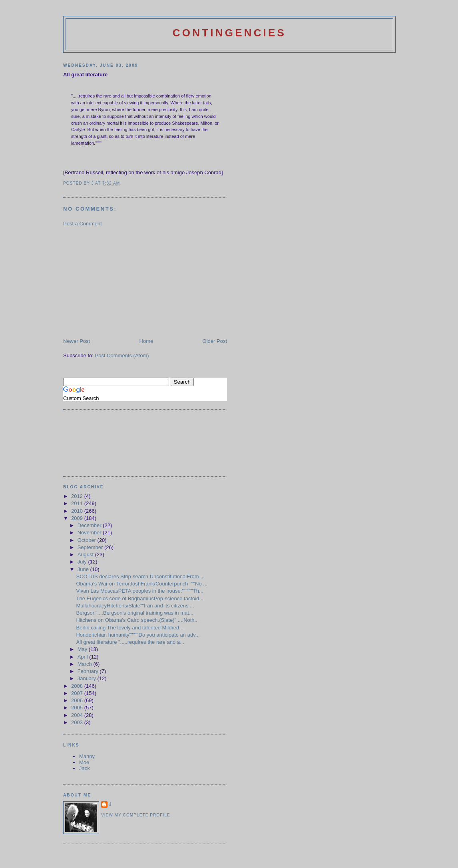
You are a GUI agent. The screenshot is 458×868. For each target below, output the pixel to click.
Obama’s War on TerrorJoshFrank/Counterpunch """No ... (142, 584)
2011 (78, 503)
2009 (78, 518)
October (88, 540)
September (91, 547)
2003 (78, 722)
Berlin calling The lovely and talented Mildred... (130, 628)
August (86, 554)
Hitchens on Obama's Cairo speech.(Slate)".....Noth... (137, 620)
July (83, 562)
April (84, 657)
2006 (78, 700)
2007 (78, 693)
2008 (78, 686)
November (90, 533)
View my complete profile (136, 815)
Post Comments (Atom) (122, 355)
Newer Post (77, 341)
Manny (87, 756)
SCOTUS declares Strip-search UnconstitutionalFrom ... (140, 576)
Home (146, 341)
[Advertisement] (123, 282)
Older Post (215, 341)
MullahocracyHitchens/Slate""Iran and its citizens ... (135, 606)
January (88, 678)
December (90, 525)
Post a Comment (83, 224)
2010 (78, 511)
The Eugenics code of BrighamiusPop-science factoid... (140, 598)
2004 (78, 715)
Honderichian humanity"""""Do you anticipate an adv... (138, 635)
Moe (84, 762)
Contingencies (229, 33)
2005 (78, 708)
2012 (78, 496)
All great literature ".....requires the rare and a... (130, 642)
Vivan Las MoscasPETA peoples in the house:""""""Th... (139, 591)
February (89, 671)
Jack (85, 768)
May (83, 649)
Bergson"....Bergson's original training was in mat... (134, 613)
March (86, 664)
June (84, 569)
